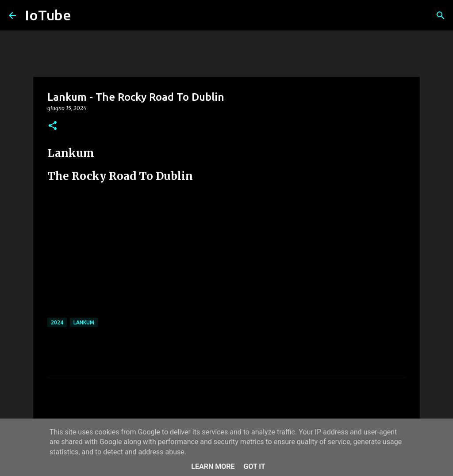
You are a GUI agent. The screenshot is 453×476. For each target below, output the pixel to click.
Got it (254, 466)
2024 (57, 322)
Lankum (84, 322)
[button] (53, 126)
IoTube (48, 15)
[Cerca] (441, 15)
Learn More (213, 466)
